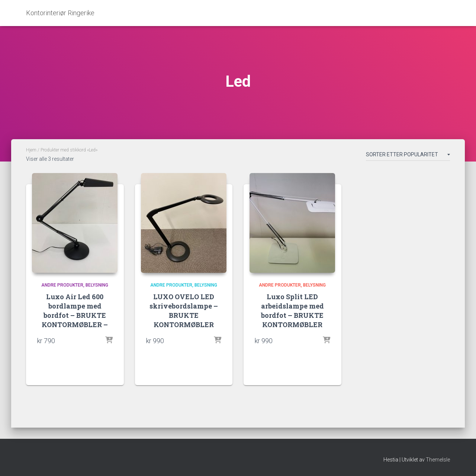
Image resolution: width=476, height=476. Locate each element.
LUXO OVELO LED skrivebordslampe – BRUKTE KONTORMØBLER (184, 311)
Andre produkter (62, 285)
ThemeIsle (438, 460)
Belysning (97, 285)
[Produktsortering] (408, 156)
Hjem (31, 150)
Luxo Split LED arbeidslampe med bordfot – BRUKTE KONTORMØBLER (292, 311)
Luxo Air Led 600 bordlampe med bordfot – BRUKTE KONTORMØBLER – (75, 311)
